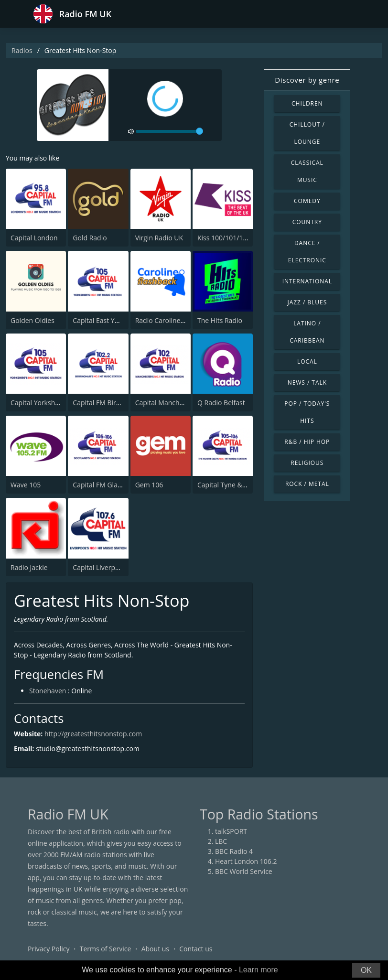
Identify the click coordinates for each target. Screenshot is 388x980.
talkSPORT (231, 831)
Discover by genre (307, 80)
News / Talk (307, 382)
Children (307, 103)
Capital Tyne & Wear (229, 485)
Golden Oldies (32, 320)
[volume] (170, 131)
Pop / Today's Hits (307, 412)
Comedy (307, 201)
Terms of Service (106, 949)
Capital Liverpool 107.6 (108, 567)
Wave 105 (26, 485)
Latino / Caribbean (307, 332)
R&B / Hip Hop (307, 442)
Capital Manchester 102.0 (175, 403)
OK (366, 970)
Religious (307, 463)
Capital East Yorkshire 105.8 (116, 320)
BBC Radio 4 (234, 851)
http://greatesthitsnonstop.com (93, 734)
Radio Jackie (29, 567)
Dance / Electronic (307, 252)
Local (307, 361)
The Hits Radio (220, 320)
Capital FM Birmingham (109, 403)
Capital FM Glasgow (103, 485)
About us (155, 949)
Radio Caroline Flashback (174, 320)
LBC (221, 841)
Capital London (34, 238)
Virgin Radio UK (159, 238)
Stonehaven (48, 691)
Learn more (259, 970)
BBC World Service (244, 871)
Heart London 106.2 (246, 861)
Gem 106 (149, 485)
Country (307, 222)
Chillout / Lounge (307, 133)
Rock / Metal (307, 484)
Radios (22, 50)
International (307, 281)
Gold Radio (90, 238)
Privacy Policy (48, 949)
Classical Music (307, 171)
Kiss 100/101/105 (224, 238)
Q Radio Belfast (221, 403)
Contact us (196, 949)
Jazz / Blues (307, 302)
